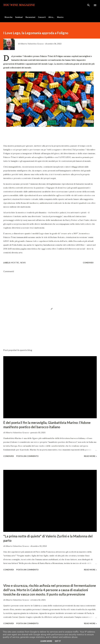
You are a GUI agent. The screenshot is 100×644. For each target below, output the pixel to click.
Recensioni (30, 17)
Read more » (90, 456)
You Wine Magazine (19, 5)
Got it (58, 641)
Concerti (42, 17)
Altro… (51, 17)
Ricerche (9, 17)
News (23, 263)
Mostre (60, 17)
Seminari (19, 17)
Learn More (46, 641)
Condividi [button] (88, 263)
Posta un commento (27, 456)
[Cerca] (89, 5)
